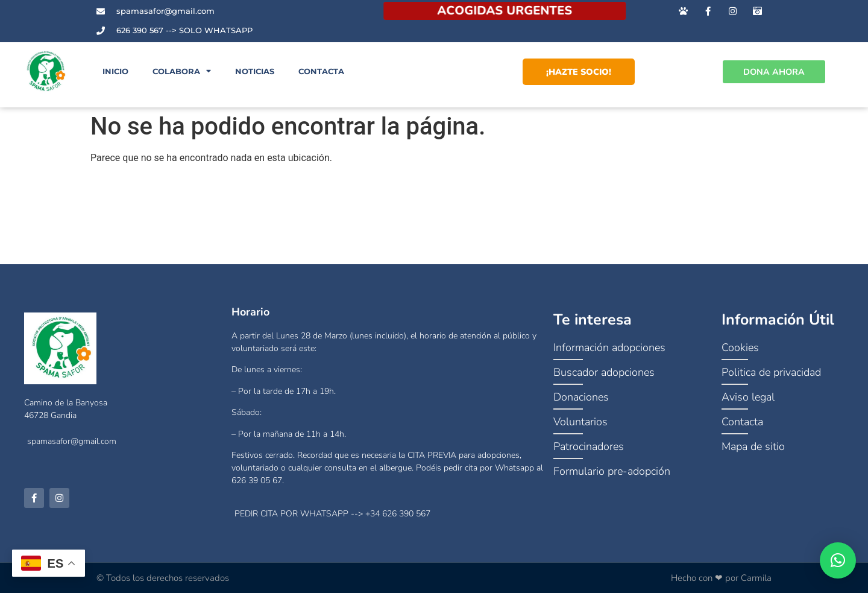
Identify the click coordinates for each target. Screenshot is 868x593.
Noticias (255, 71)
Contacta (321, 71)
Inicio (115, 71)
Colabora (182, 71)
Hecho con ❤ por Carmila (721, 578)
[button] (838, 560)
